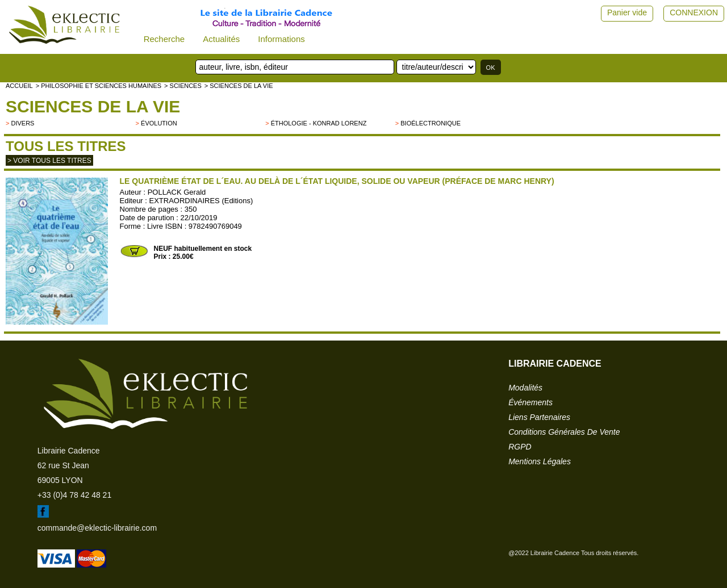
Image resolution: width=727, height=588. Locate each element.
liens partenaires (539, 417)
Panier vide (627, 12)
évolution (159, 123)
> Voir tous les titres (49, 161)
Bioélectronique (431, 123)
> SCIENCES (183, 86)
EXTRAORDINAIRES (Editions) (201, 201)
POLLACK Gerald (177, 192)
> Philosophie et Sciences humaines (99, 86)
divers (22, 123)
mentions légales (540, 461)
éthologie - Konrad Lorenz (319, 123)
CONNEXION (694, 12)
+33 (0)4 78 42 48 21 (74, 495)
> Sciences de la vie (239, 86)
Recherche (164, 39)
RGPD (520, 447)
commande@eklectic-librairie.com (97, 528)
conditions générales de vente (564, 432)
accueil (19, 86)
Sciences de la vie (93, 106)
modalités (525, 388)
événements (530, 402)
